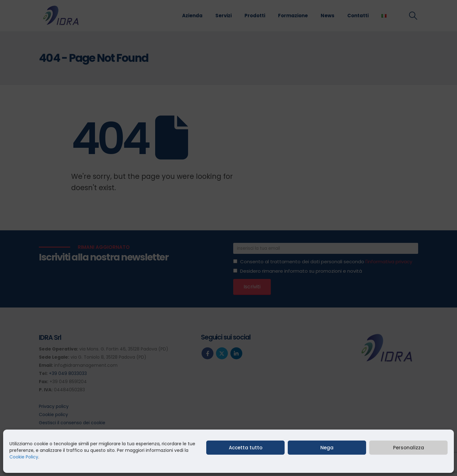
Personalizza (409, 448)
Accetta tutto (246, 448)
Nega (327, 448)
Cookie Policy (24, 457)
